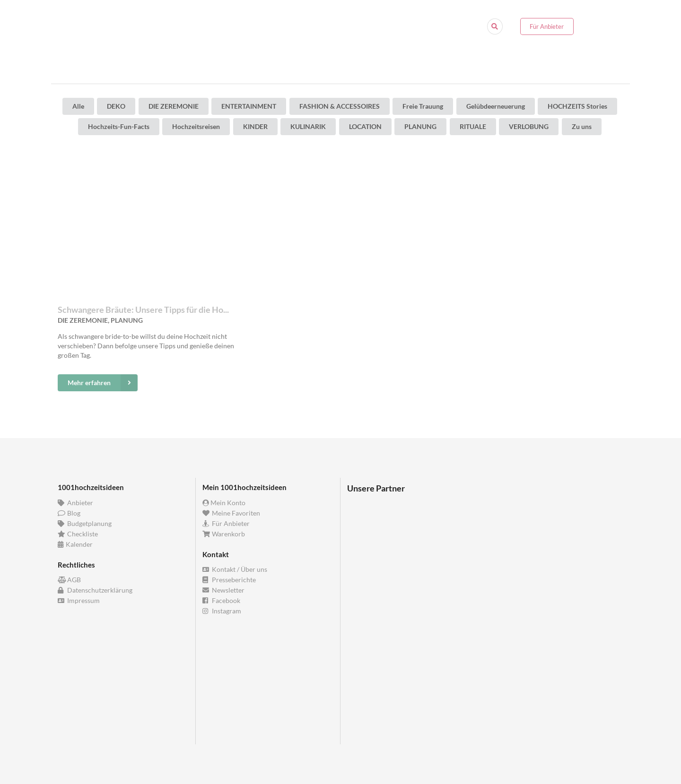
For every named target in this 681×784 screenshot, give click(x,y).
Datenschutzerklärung (95, 590)
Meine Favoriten (231, 513)
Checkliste (78, 534)
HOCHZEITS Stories (577, 106)
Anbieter (75, 503)
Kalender (75, 544)
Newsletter (223, 590)
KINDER (255, 126)
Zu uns (582, 126)
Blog (69, 513)
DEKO (116, 106)
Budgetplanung (85, 523)
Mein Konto (224, 503)
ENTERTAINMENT (249, 106)
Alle (78, 106)
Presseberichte (229, 580)
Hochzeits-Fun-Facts (119, 126)
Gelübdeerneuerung (496, 106)
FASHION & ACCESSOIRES (340, 106)
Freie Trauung (423, 106)
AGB (69, 580)
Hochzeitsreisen (196, 126)
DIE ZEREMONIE (174, 106)
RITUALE (473, 126)
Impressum (79, 600)
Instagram (222, 611)
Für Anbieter (547, 26)
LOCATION (365, 126)
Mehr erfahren (103, 383)
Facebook (221, 600)
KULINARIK (308, 126)
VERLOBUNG (529, 126)
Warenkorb (224, 534)
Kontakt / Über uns (235, 569)
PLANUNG (420, 126)
